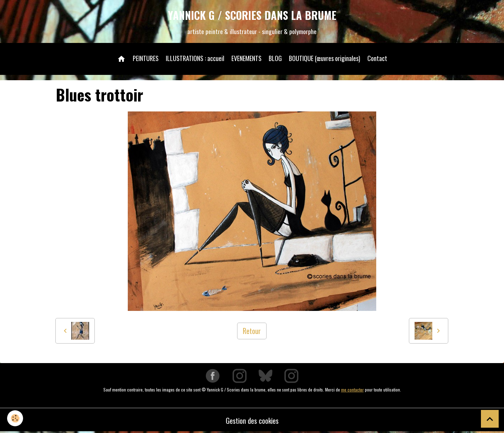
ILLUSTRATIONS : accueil (195, 58)
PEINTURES (146, 58)
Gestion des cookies (252, 421)
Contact (377, 58)
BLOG (275, 58)
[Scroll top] (490, 419)
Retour (252, 331)
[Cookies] (15, 418)
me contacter (352, 390)
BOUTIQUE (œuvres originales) (325, 58)
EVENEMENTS (246, 58)
